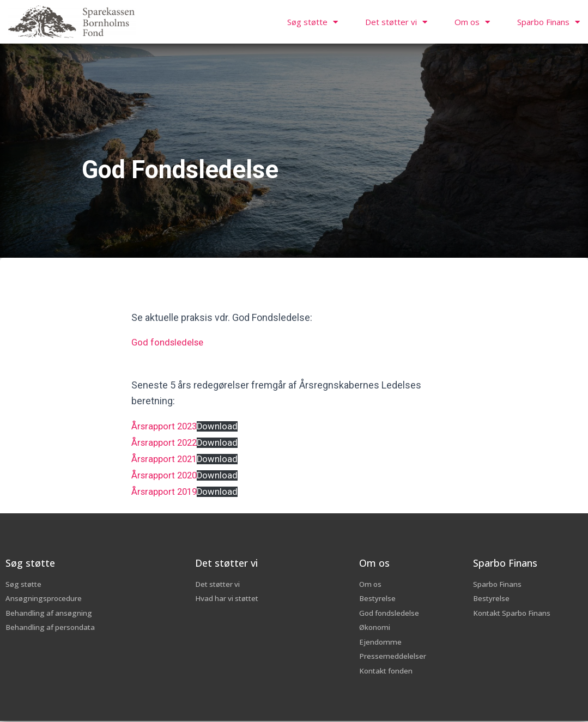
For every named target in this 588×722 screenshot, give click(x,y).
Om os (472, 22)
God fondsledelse (170, 342)
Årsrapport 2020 (166, 473)
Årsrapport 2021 (166, 457)
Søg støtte (313, 22)
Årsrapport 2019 (166, 489)
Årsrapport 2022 (166, 441)
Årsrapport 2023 (166, 425)
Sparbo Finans (548, 22)
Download (222, 425)
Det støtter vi (396, 22)
